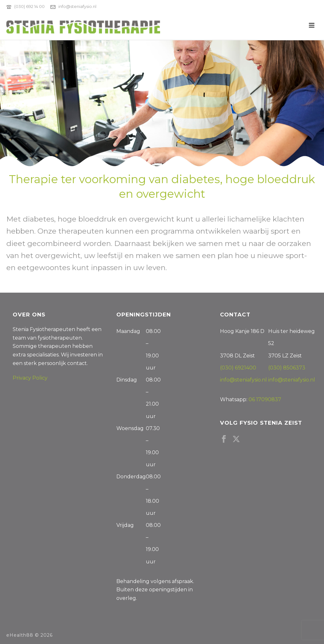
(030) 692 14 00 (29, 6)
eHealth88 (20, 635)
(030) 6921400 (238, 368)
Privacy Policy (30, 378)
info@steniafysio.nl (77, 6)
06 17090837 (265, 399)
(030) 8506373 (287, 368)
